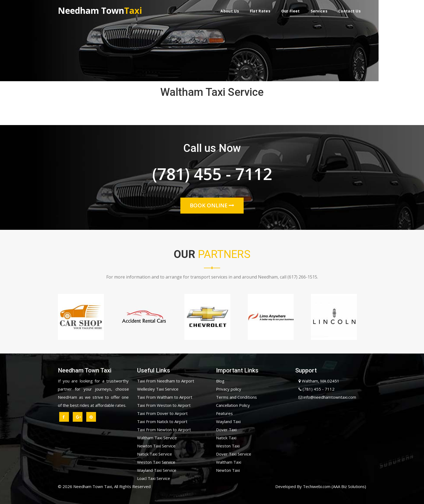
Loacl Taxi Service (154, 478)
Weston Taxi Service (156, 462)
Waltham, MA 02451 (317, 381)
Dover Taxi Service (234, 454)
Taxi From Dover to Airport (162, 413)
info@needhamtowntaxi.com (326, 397)
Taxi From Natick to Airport (162, 421)
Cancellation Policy (233, 405)
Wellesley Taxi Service (158, 389)
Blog (220, 381)
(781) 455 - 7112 (212, 176)
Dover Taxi (226, 430)
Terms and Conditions (236, 397)
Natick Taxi (226, 438)
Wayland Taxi (228, 421)
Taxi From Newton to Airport (164, 430)
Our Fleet (291, 11)
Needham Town (100, 10)
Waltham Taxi (229, 462)
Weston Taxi (228, 446)
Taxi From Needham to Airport (166, 381)
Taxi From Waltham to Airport (165, 397)
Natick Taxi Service (155, 454)
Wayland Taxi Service (157, 470)
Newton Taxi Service (156, 446)
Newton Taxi (228, 470)
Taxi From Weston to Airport (164, 405)
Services (319, 11)
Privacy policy (229, 389)
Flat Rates (260, 11)
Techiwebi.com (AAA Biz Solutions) (334, 486)
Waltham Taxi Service (157, 438)
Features (224, 413)
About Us (230, 11)
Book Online (212, 205)
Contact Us (350, 11)
